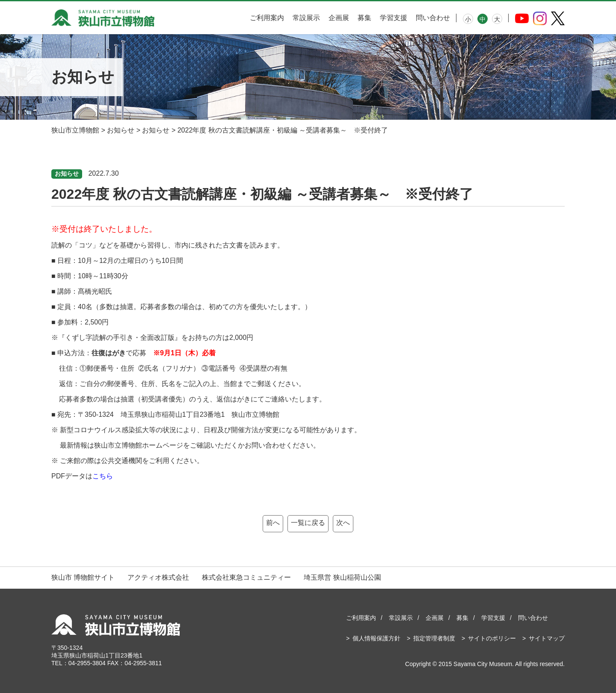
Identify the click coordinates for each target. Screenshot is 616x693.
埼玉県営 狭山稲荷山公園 (342, 577)
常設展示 (306, 18)
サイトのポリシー (492, 638)
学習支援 (394, 18)
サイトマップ (547, 638)
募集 (364, 18)
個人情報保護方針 (376, 638)
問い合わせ (433, 18)
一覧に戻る (308, 523)
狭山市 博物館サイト (83, 577)
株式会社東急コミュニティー (246, 577)
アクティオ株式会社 (158, 577)
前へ (273, 523)
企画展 (339, 18)
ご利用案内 (267, 18)
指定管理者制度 (434, 638)
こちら (103, 476)
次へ (343, 523)
